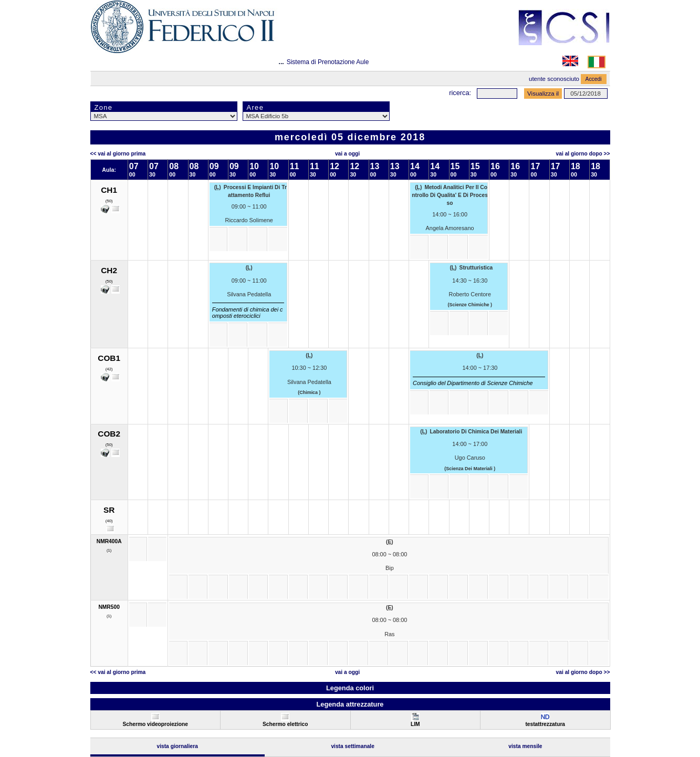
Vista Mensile (525, 746)
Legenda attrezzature (350, 704)
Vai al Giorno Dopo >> (583, 154)
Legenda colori (350, 688)
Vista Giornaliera (177, 746)
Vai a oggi (347, 154)
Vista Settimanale (353, 746)
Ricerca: (460, 93)
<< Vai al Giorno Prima (118, 154)
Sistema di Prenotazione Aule (328, 62)
